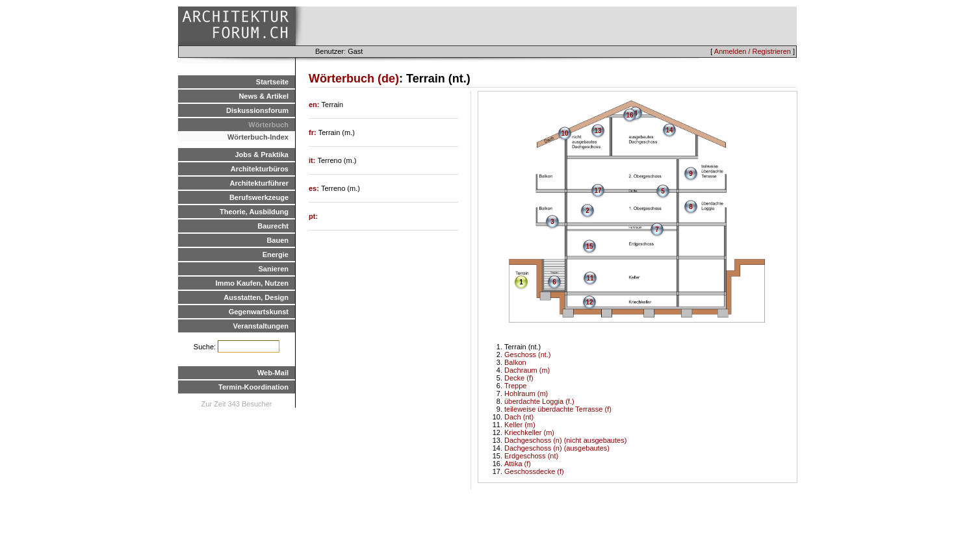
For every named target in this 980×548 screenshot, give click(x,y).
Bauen (277, 240)
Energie (276, 255)
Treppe (515, 386)
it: (313, 160)
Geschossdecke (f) (534, 471)
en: (315, 105)
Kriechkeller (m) (529, 432)
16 (629, 115)
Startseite (272, 82)
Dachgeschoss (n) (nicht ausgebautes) (565, 440)
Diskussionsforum (257, 110)
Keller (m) (520, 425)
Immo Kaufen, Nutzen (252, 283)
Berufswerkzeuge (259, 197)
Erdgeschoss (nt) (531, 456)
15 (589, 246)
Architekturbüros (260, 169)
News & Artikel (264, 96)
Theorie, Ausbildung (254, 212)
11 (590, 278)
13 (598, 131)
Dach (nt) (519, 417)
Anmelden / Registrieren (753, 51)
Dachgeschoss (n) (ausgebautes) (557, 448)
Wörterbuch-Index (258, 137)
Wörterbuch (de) (354, 79)
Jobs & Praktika (262, 155)
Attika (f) (518, 464)
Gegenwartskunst (259, 312)
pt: (313, 216)
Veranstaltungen (261, 326)
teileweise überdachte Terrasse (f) (558, 409)
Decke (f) (519, 378)
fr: (314, 132)
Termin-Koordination (253, 387)
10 (564, 133)
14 (669, 130)
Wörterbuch (268, 125)
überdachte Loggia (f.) (539, 401)
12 (589, 302)
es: (315, 188)
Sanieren (274, 269)
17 (598, 191)
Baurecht (273, 226)
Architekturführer (259, 183)
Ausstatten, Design (256, 297)
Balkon (515, 362)
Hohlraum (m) (526, 393)
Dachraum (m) (527, 370)
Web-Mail (273, 373)
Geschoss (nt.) (528, 355)
